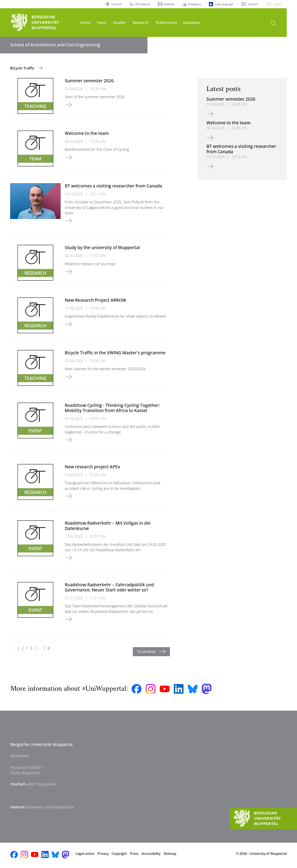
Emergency (194, 4)
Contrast (117, 4)
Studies (119, 22)
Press (134, 854)
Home (85, 22)
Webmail (169, 4)
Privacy (103, 854)
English (278, 4)
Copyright (119, 854)
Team (101, 22)
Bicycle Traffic (23, 68)
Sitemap (170, 854)
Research (141, 22)
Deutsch (253, 4)
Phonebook (143, 4)
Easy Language (224, 4)
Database (191, 22)
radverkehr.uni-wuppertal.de (50, 807)
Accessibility (151, 854)
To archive (147, 651)
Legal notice (85, 854)
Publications (167, 22)
